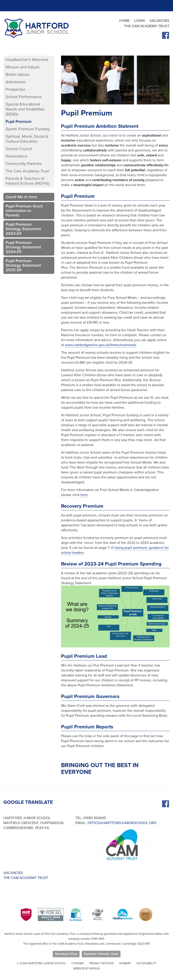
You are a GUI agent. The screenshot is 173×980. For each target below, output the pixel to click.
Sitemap (125, 963)
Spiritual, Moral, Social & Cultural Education (27, 139)
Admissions (16, 82)
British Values (17, 74)
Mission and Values (23, 67)
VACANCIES (159, 21)
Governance (16, 156)
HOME (124, 21)
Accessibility (147, 963)
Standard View (66, 954)
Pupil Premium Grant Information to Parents (24, 211)
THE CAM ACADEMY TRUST (147, 26)
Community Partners (24, 164)
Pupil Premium (19, 122)
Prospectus (15, 89)
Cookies (78, 963)
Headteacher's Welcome (27, 60)
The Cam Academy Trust (27, 171)
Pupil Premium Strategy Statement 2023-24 (23, 229)
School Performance (24, 97)
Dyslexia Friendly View (101, 954)
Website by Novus (86, 969)
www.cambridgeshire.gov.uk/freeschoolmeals (101, 345)
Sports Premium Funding (28, 129)
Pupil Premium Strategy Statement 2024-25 (23, 247)
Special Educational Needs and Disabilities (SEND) (25, 109)
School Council (19, 149)
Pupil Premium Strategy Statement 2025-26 (23, 265)
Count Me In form (21, 197)
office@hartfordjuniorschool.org (122, 823)
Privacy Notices (101, 963)
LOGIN (140, 21)
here (84, 495)
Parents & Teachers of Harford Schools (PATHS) (27, 181)
